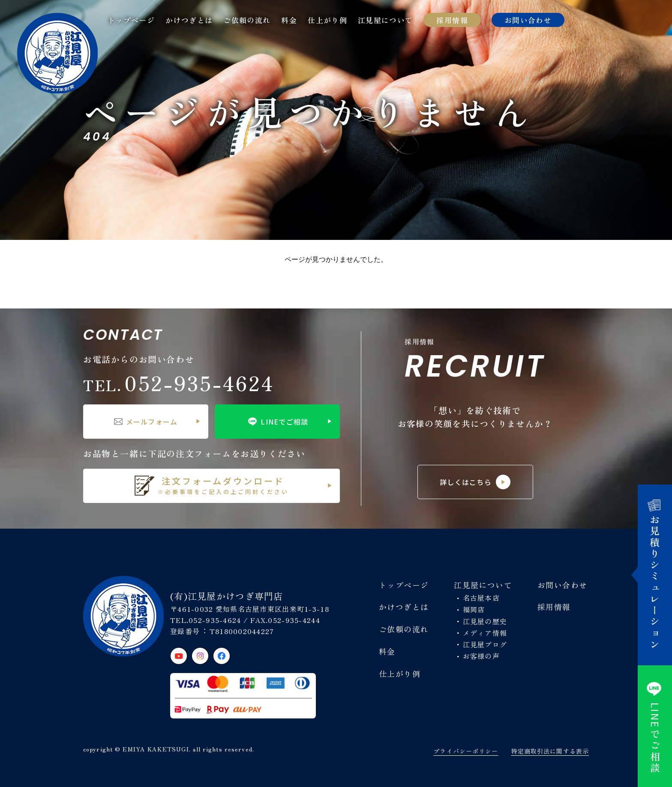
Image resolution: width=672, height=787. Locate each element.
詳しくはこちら (475, 482)
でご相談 (655, 726)
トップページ (131, 20)
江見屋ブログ (485, 644)
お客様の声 (481, 656)
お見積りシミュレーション (655, 575)
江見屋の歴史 (485, 621)
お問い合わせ (528, 20)
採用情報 (452, 20)
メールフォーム (146, 422)
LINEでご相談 (277, 422)
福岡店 (474, 609)
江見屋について (385, 20)
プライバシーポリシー (466, 751)
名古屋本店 (481, 598)
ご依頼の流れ (247, 20)
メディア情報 (485, 633)
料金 (289, 20)
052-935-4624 (179, 383)
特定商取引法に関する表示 (550, 751)
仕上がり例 (327, 20)
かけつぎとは (189, 20)
